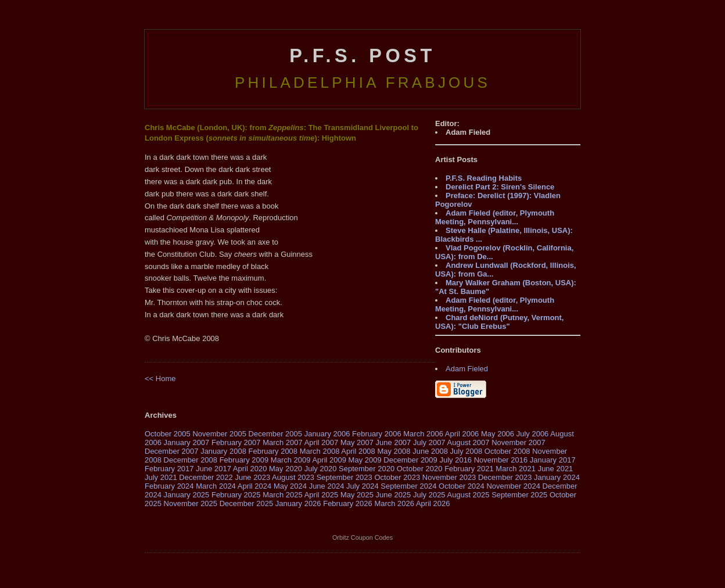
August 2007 (469, 442)
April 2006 (462, 434)
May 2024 (290, 486)
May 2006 (498, 434)
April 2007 (322, 442)
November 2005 (219, 434)
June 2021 (556, 469)
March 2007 (283, 442)
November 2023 (449, 477)
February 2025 (236, 495)
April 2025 (322, 495)
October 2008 (507, 451)
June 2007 (394, 442)
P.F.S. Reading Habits (484, 178)
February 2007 (236, 442)
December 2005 (276, 434)
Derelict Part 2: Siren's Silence (500, 187)
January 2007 (187, 442)
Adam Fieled (467, 369)
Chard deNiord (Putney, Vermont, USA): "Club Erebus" (499, 322)
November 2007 (518, 442)
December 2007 (172, 451)
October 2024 (462, 486)
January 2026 (298, 503)
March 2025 (283, 495)
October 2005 (168, 434)
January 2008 (223, 451)
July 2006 (533, 434)
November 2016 (501, 460)
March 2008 (320, 451)
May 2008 (394, 451)
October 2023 (397, 477)
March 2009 (291, 460)
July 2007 (429, 442)
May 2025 (357, 495)
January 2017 (553, 460)
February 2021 (469, 469)
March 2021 (516, 469)
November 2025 (191, 503)
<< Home (160, 379)
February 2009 (244, 460)
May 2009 (365, 460)
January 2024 (557, 477)
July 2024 (362, 486)
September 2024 (408, 486)
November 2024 (513, 486)
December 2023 (505, 477)
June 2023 (252, 477)
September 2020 (367, 469)
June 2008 (430, 451)
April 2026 (433, 503)
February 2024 (169, 486)
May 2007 (357, 442)
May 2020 (286, 469)
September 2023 (344, 477)
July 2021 (161, 477)
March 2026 (394, 503)
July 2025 (429, 495)
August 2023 (293, 477)
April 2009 (329, 460)
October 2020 (420, 469)
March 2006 (423, 434)
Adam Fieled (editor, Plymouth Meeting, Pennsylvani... (495, 217)
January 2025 (187, 495)
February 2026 (348, 503)
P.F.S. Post (362, 56)
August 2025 (469, 495)
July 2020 (321, 469)
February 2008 (273, 451)
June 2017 (213, 469)
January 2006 (327, 434)
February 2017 (169, 469)
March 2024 (216, 486)
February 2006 (377, 434)
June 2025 (394, 495)
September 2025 (519, 495)
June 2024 (327, 486)
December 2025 (247, 503)
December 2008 (191, 460)
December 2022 (206, 477)
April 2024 (255, 486)
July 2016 (455, 460)
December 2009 (410, 460)
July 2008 (466, 451)
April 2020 (250, 469)
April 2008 (358, 451)
